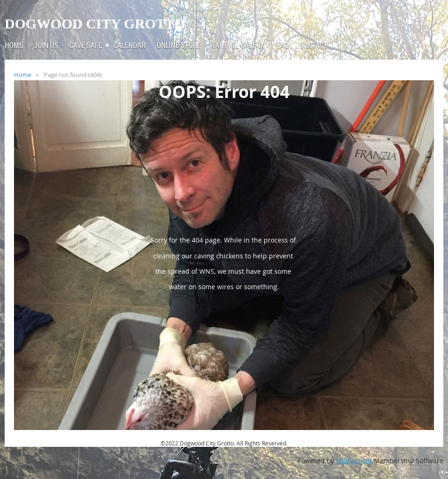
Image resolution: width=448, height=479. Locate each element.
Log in (429, 14)
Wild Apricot (354, 461)
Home (23, 75)
